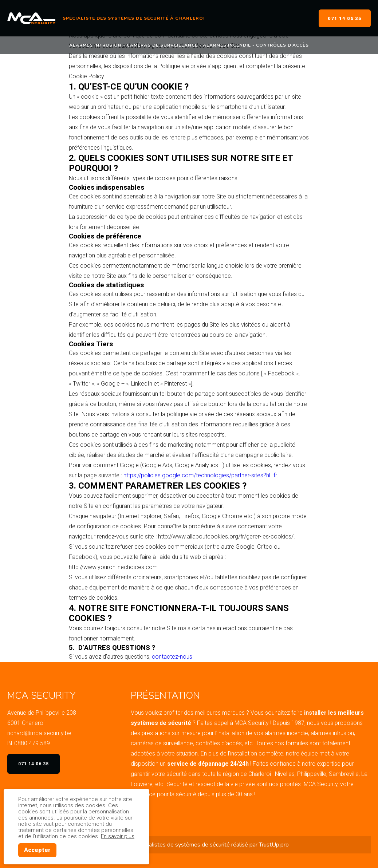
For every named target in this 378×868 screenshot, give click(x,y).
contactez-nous (172, 657)
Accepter (37, 850)
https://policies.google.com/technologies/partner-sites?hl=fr (200, 475)
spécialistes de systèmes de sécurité (183, 845)
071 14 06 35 (345, 18)
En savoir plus (118, 836)
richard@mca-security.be (39, 733)
